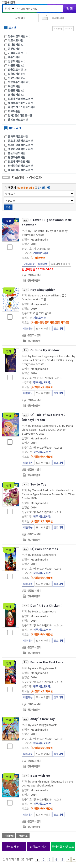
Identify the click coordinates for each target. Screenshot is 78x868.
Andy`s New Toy (43, 719)
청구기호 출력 (34, 280)
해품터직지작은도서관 (20, 170)
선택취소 (23, 836)
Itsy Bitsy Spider (43, 290)
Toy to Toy (38, 484)
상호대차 (58, 328)
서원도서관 (14, 65)
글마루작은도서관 (18, 136)
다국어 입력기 (58, 18)
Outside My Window (45, 350)
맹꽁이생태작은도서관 (20, 149)
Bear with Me (40, 775)
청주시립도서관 (17, 36)
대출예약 (43, 264)
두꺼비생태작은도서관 (20, 145)
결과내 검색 (8, 2)
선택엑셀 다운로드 (63, 847)
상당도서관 (14, 61)
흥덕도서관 (14, 95)
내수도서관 (14, 57)
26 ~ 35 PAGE (74, 859)
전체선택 (58, 29)
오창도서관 (14, 78)
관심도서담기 (34, 275)
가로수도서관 (15, 40)
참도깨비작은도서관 (19, 161)
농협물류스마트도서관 (20, 103)
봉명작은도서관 (17, 157)
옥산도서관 (14, 86)
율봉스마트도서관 (18, 120)
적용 (8, 207)
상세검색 (20, 18)
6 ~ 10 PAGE (68, 859)
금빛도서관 (14, 49)
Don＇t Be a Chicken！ (47, 605)
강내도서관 (14, 45)
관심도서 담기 (14, 847)
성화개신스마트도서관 (20, 99)
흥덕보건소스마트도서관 (22, 107)
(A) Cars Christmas (44, 549)
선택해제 (68, 29)
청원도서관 (14, 90)
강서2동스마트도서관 (20, 115)
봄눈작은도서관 (17, 153)
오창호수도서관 (17, 82)
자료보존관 (14, 111)
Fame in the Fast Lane (47, 662)
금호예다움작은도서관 (20, 141)
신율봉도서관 (15, 70)
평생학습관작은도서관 (20, 166)
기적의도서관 (15, 53)
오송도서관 (14, 74)
